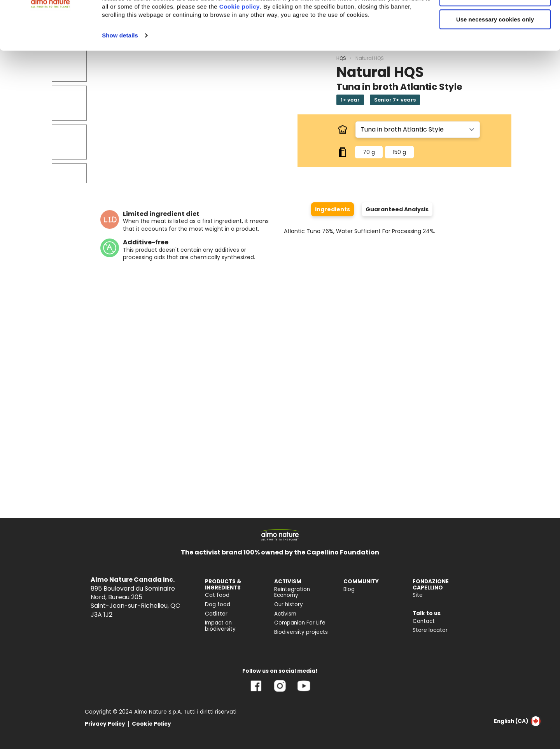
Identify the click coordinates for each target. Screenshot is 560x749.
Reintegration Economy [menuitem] (292, 592)
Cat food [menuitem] (217, 595)
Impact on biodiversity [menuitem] (220, 626)
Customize (495, 42)
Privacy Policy (105, 724)
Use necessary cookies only (495, 65)
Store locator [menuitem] (430, 630)
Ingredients (332, 209)
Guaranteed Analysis (397, 209)
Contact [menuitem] (424, 621)
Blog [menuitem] (349, 589)
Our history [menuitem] (289, 604)
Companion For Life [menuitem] (300, 623)
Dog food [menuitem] (218, 604)
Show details (120, 81)
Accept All (495, 19)
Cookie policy (240, 52)
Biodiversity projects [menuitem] (301, 632)
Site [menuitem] (418, 595)
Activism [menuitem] (285, 614)
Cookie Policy (151, 724)
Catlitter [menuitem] (216, 614)
